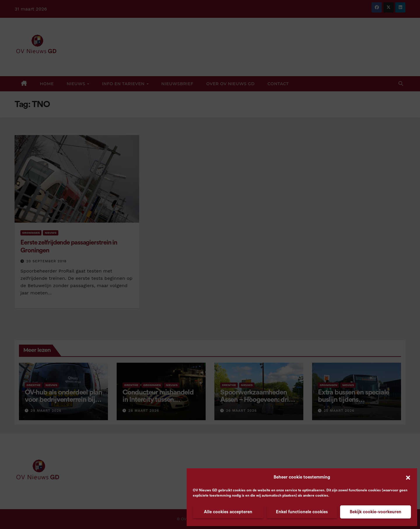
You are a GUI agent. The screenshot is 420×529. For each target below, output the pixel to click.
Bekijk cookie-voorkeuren (376, 512)
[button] (408, 477)
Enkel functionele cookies (302, 512)
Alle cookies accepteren (228, 512)
